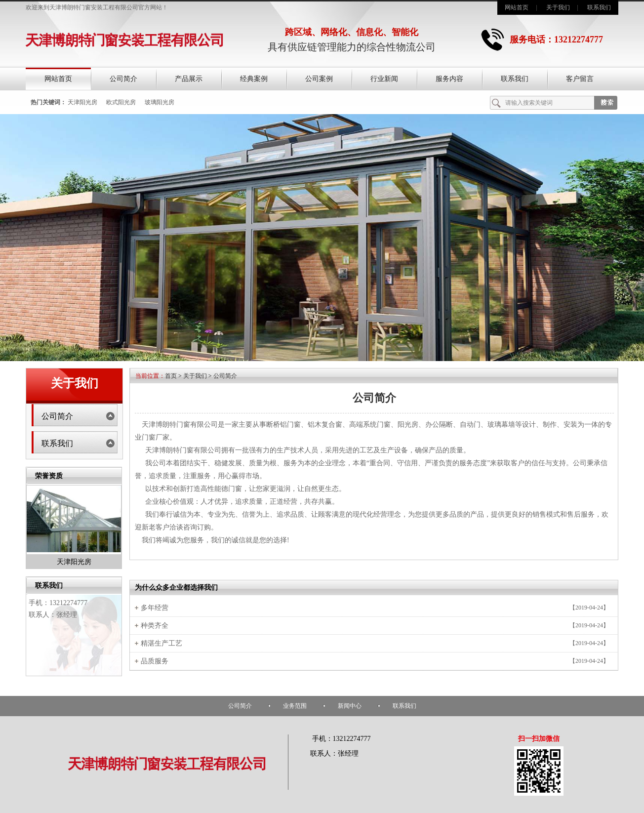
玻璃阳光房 (160, 102)
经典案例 (254, 79)
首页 (171, 376)
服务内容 (449, 79)
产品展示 (189, 79)
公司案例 (319, 79)
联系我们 (599, 7)
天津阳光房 (82, 102)
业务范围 (295, 706)
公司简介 (123, 79)
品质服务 (155, 661)
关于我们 (558, 7)
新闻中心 (350, 706)
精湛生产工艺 (161, 643)
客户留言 (580, 79)
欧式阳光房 (121, 102)
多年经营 (155, 608)
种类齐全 (155, 626)
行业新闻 (384, 79)
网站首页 (517, 7)
